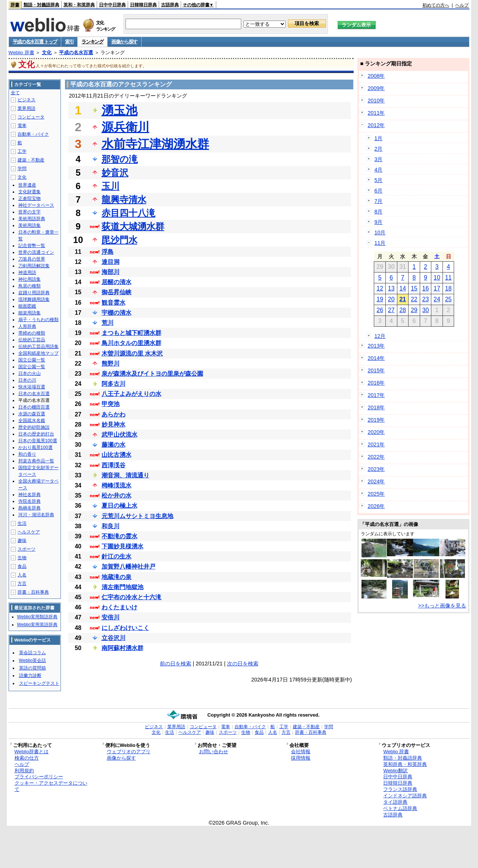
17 (437, 288)
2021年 (376, 444)
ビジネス (27, 100)
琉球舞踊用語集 (34, 299)
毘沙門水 (119, 240)
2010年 (376, 101)
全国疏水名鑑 (32, 421)
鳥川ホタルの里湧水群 (131, 343)
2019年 (376, 420)
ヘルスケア (29, 532)
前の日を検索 (176, 664)
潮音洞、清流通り (125, 475)
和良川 (111, 526)
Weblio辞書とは (32, 752)
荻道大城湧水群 (133, 226)
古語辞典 (170, 5)
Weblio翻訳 (395, 771)
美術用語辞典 (32, 219)
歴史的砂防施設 (34, 427)
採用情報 (301, 758)
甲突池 (111, 404)
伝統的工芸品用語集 (38, 347)
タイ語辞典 (395, 802)
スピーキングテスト (39, 683)
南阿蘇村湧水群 (122, 648)
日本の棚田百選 (34, 407)
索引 (69, 42)
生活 (22, 523)
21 (403, 299)
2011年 (376, 113)
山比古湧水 (117, 455)
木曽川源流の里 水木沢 (132, 353)
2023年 (376, 469)
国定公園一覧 (32, 367)
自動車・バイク (33, 134)
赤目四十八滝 (128, 213)
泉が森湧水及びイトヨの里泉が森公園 (152, 374)
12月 (380, 336)
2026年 (376, 506)
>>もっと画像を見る (442, 606)
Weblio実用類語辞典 (37, 617)
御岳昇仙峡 (117, 292)
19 (380, 299)
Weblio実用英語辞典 (37, 625)
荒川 (108, 323)
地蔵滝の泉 (117, 577)
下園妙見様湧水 (122, 546)
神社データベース (36, 205)
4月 (378, 170)
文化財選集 (30, 192)
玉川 (111, 186)
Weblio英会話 (32, 661)
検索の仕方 (27, 758)
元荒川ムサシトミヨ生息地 (137, 516)
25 (448, 299)
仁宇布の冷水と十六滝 (131, 597)
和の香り (27, 454)
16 (426, 288)
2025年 (376, 494)
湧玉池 (119, 110)
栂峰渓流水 (117, 485)
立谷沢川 (114, 638)
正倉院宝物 (30, 198)
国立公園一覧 (32, 360)
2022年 (376, 457)
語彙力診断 (30, 675)
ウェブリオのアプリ (129, 752)
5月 (378, 180)
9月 (378, 222)
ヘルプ (462, 5)
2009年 (376, 88)
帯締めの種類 (32, 333)
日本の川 (27, 380)
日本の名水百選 (34, 394)
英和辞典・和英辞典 (405, 764)
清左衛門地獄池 (122, 587)
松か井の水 (117, 495)
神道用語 (27, 273)
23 (426, 299)
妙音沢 (115, 173)
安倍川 (111, 617)
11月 (380, 243)
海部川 (111, 272)
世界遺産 (27, 185)
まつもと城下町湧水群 (131, 333)
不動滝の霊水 (119, 536)
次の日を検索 (243, 664)
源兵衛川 (125, 127)
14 (403, 288)
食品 (22, 566)
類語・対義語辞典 (41, 5)
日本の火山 (30, 373)
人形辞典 (27, 326)
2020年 (376, 432)
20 (391, 299)
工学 (22, 151)
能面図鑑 (27, 306)
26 (380, 310)
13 (391, 288)
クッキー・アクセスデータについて (51, 786)
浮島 (108, 252)
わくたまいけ (119, 607)
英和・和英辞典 (79, 5)
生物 (22, 558)
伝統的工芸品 (32, 340)
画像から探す (124, 42)
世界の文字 (30, 212)
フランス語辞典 (400, 789)
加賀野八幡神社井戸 (128, 567)
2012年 (376, 125)
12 (380, 288)
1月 (378, 138)
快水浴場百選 (32, 387)
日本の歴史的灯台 (36, 434)
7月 (378, 201)
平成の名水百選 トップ (35, 42)
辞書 (15, 5)
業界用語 (27, 108)
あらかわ (114, 414)
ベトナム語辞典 (400, 808)
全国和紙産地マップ (38, 353)
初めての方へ (436, 5)
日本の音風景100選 (38, 441)
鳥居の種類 (30, 286)
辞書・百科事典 (33, 592)
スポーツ (27, 549)
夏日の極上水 (119, 506)
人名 (22, 575)
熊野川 (111, 364)
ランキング (92, 42)
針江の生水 (117, 556)
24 (437, 299)
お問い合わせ (214, 752)
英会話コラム (32, 653)
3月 (378, 159)
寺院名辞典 (30, 501)
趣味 (22, 541)
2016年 (376, 383)
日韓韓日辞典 (143, 5)
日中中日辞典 (112, 5)
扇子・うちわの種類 (38, 320)
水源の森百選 (32, 414)
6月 (378, 191)
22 (414, 299)
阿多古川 (114, 384)
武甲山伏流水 (119, 435)
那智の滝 (120, 159)
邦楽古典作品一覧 (36, 461)
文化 (47, 53)
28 (403, 310)
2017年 (376, 395)
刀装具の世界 (32, 259)
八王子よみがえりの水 (131, 394)
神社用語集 (30, 279)
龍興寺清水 (124, 199)
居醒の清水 (117, 282)
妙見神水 (114, 424)
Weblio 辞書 (21, 53)
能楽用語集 (30, 313)
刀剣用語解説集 (34, 266)
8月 (378, 212)
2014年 (376, 358)
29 (414, 310)
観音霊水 (114, 303)
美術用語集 (30, 225)
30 (426, 310)
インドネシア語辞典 (405, 796)
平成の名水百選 (76, 53)
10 (437, 278)
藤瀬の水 (114, 445)
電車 (22, 126)
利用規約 (24, 771)
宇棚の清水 (117, 313)
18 (448, 288)
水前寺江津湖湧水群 (155, 144)
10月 (380, 233)
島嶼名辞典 (30, 508)
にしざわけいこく (125, 628)
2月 (378, 149)
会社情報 (301, 752)
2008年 (376, 76)
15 (414, 288)
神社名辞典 (30, 495)
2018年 (376, 407)
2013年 (376, 346)
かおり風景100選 (35, 447)
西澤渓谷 (114, 465)
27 (391, 310)
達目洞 (111, 262)
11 (448, 278)
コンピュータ (31, 117)
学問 (22, 169)
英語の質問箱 (32, 668)
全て (15, 93)
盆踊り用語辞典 (34, 293)
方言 (22, 584)
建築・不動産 (31, 160)
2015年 (376, 370)
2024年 (376, 481)
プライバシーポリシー (39, 777)
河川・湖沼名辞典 (36, 515)
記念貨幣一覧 (32, 246)
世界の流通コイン (36, 252)
